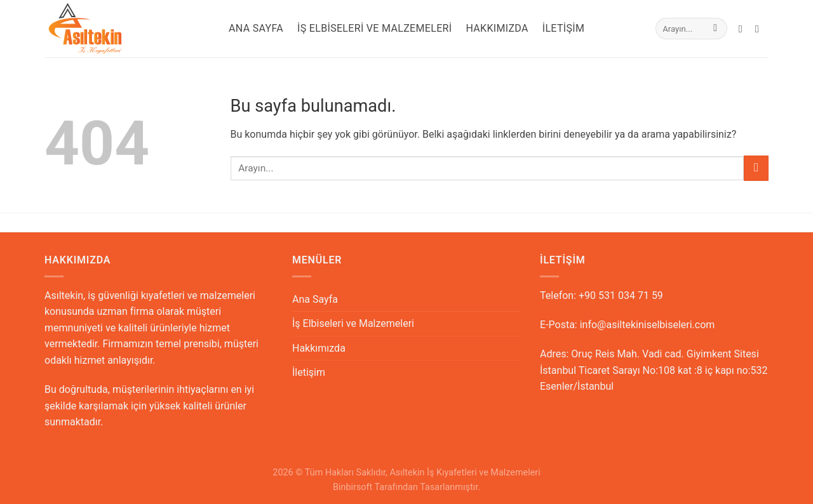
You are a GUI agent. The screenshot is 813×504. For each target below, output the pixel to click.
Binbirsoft (353, 487)
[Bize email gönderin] (744, 29)
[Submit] (716, 29)
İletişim (564, 28)
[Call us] (760, 29)
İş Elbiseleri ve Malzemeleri (374, 28)
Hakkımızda (497, 28)
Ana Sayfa (256, 28)
